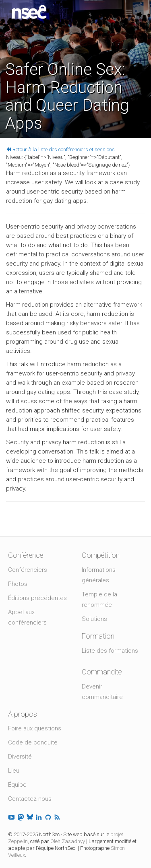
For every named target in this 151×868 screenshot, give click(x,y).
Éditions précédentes (37, 598)
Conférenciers (28, 570)
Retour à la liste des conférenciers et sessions (60, 149)
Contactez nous (30, 799)
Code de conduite (33, 742)
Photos (18, 584)
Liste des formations (110, 651)
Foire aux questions (35, 728)
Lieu (14, 771)
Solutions (94, 619)
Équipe (17, 785)
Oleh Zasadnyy (68, 841)
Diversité (20, 757)
